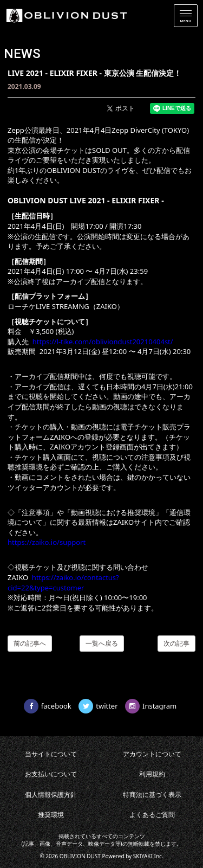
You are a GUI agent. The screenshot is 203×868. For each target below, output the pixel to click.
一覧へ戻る (102, 643)
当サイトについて (51, 754)
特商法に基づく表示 (152, 795)
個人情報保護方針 (51, 795)
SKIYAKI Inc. (148, 856)
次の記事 (176, 643)
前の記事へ (30, 643)
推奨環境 (51, 815)
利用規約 (152, 774)
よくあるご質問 (152, 815)
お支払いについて (51, 774)
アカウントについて (152, 754)
